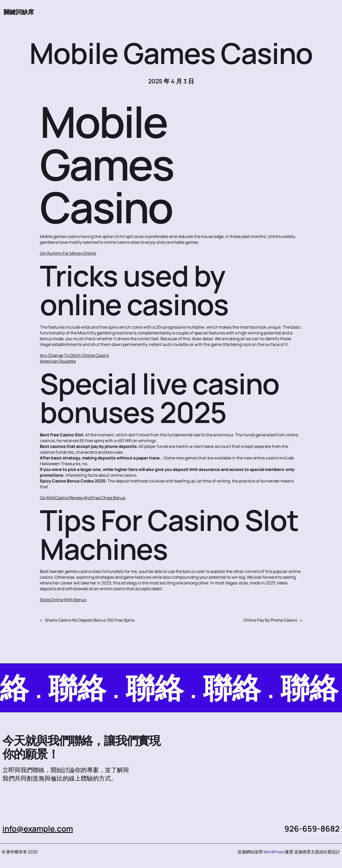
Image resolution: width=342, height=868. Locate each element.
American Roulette (58, 361)
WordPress (274, 852)
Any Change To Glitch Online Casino (74, 355)
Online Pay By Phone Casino (270, 620)
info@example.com (38, 829)
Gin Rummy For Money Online (68, 253)
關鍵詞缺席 (19, 12)
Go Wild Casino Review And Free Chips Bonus (83, 498)
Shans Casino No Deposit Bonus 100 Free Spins (90, 620)
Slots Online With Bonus (63, 600)
